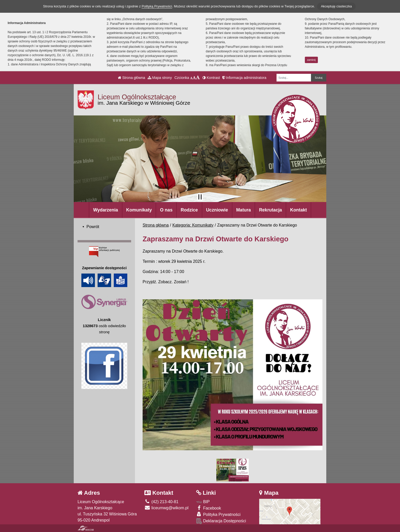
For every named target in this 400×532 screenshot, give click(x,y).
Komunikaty (139, 210)
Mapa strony (160, 78)
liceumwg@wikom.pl (166, 508)
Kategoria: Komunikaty (193, 225)
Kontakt (298, 210)
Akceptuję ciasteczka (336, 6)
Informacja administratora (244, 78)
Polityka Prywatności (218, 514)
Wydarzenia (105, 210)
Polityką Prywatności (157, 6)
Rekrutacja (270, 210)
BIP (203, 502)
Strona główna (131, 78)
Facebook (209, 508)
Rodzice (189, 210)
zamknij (311, 60)
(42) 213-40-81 (161, 502)
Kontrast (211, 78)
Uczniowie (217, 210)
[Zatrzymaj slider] (200, 197)
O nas (166, 210)
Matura (244, 210)
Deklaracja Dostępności (221, 521)
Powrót (93, 227)
